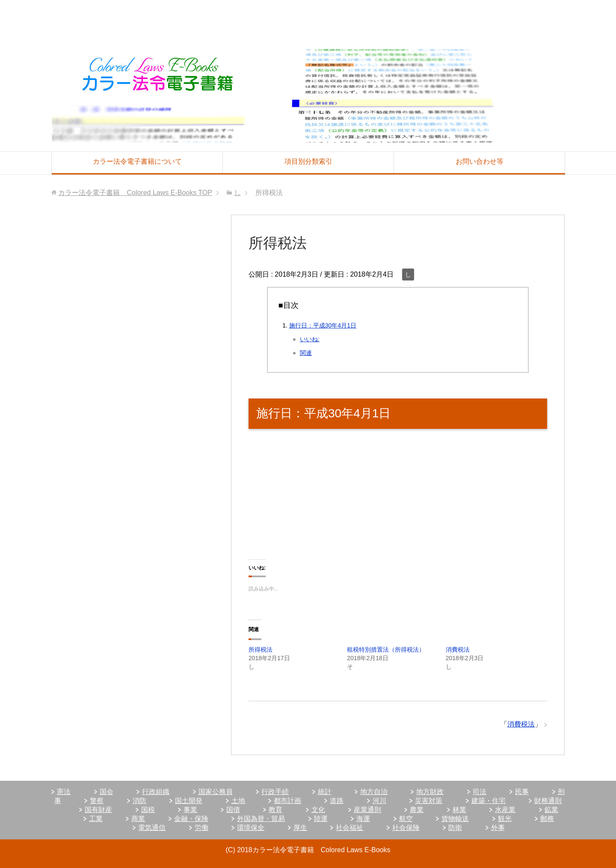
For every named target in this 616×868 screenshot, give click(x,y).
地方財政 (430, 792)
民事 (522, 792)
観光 (505, 819)
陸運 (321, 819)
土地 (238, 801)
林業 (459, 810)
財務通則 (548, 801)
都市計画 (287, 801)
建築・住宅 (489, 801)
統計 (325, 792)
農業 (417, 810)
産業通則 (367, 810)
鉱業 (551, 810)
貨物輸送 (455, 819)
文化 (318, 810)
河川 (379, 801)
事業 (190, 810)
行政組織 (156, 792)
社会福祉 (349, 828)
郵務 (547, 819)
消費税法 (458, 650)
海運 (363, 819)
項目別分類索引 (308, 161)
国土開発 (189, 801)
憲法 (64, 792)
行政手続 (275, 792)
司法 (480, 792)
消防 (139, 801)
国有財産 (98, 810)
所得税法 (261, 650)
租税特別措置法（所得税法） (386, 650)
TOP (135, 193)
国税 (148, 810)
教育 (275, 810)
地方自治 (374, 792)
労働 (201, 828)
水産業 (505, 810)
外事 (498, 828)
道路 (337, 801)
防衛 (455, 828)
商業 (138, 819)
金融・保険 (191, 819)
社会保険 (406, 828)
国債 (233, 810)
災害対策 (429, 801)
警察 (97, 801)
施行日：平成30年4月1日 (323, 325)
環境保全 (251, 828)
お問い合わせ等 (480, 161)
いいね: (310, 339)
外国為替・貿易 (261, 819)
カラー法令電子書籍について (137, 161)
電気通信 (152, 828)
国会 (107, 792)
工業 (96, 819)
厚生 (300, 828)
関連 (306, 353)
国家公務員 (216, 792)
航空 (406, 819)
